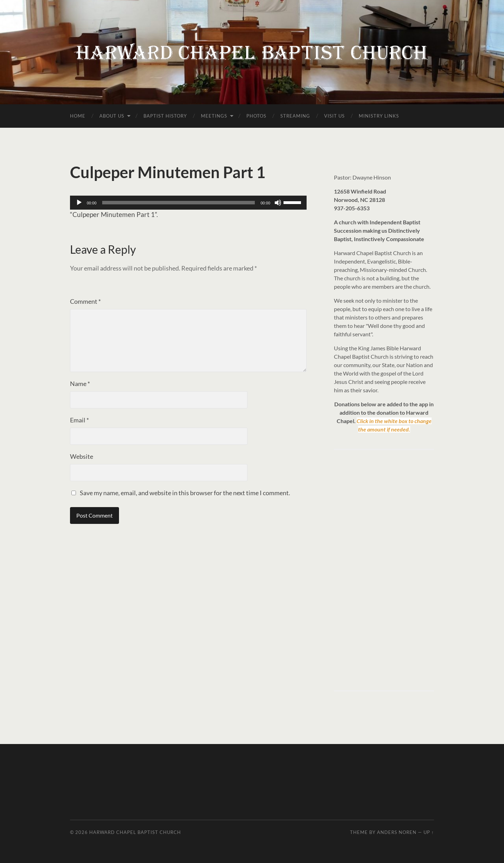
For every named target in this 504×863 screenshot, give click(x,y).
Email (79, 420)
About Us (112, 116)
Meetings (214, 116)
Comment (85, 301)
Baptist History (165, 116)
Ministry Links (379, 116)
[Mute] (278, 203)
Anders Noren (397, 832)
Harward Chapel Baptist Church (135, 832)
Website (82, 456)
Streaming (295, 116)
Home (78, 116)
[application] (188, 203)
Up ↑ (429, 832)
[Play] (79, 203)
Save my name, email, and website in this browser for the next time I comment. (185, 493)
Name (80, 384)
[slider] (179, 203)
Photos (256, 116)
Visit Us (334, 116)
